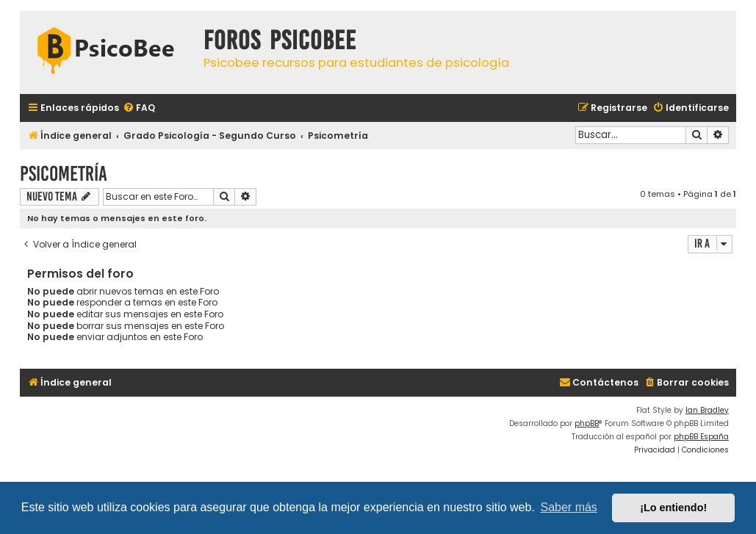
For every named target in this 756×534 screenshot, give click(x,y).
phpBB (587, 423)
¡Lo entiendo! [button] (673, 508)
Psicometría (64, 174)
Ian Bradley (707, 410)
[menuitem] (139, 108)
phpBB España (701, 437)
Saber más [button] (569, 507)
